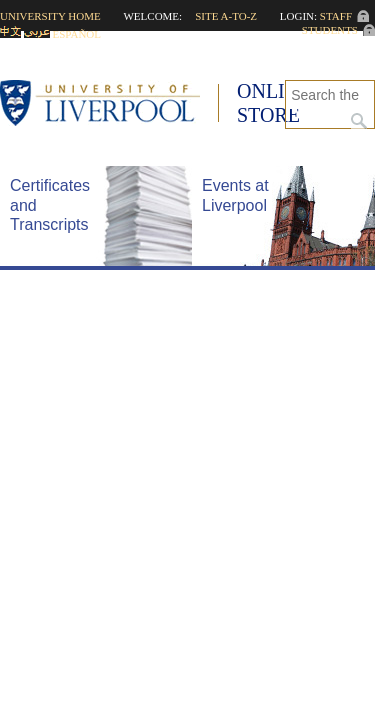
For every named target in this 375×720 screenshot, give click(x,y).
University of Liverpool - (110, 105)
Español (77, 34)
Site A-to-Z (226, 16)
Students (330, 30)
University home (50, 16)
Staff (336, 16)
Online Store (274, 103)
